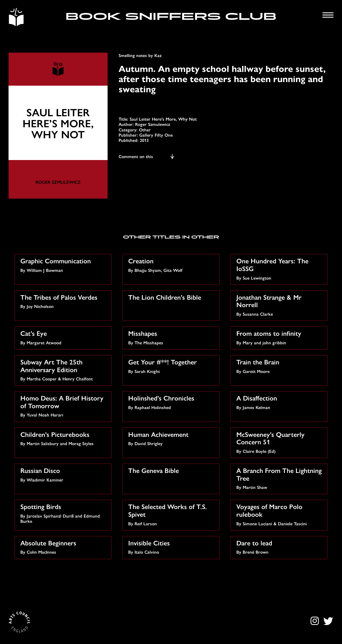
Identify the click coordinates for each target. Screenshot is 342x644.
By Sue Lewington (280, 268)
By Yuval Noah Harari (64, 405)
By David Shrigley (172, 438)
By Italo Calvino (172, 547)
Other (145, 130)
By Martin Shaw (280, 478)
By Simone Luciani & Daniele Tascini (280, 514)
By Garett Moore (280, 366)
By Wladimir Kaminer (64, 474)
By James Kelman (280, 402)
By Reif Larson (172, 514)
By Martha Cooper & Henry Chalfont (64, 369)
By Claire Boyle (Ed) (280, 442)
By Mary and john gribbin (280, 337)
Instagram (316, 621)
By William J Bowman (64, 265)
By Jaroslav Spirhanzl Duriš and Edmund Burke (64, 513)
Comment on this (147, 156)
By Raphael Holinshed (172, 402)
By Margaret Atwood (64, 337)
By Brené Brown (280, 547)
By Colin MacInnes (64, 547)
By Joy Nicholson (64, 301)
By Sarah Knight (172, 366)
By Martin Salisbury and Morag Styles (64, 438)
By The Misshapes (172, 337)
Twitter (328, 621)
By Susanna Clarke (280, 305)
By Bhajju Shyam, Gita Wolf (172, 265)
